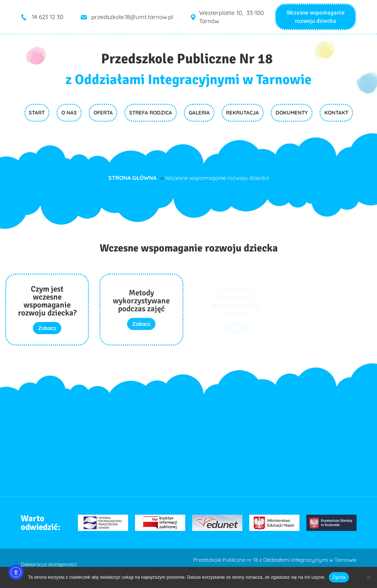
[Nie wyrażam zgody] (368, 577)
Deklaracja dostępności (49, 564)
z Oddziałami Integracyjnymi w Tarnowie (188, 80)
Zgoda (339, 577)
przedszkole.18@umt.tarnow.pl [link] (132, 17)
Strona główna (132, 178)
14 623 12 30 (48, 17)
